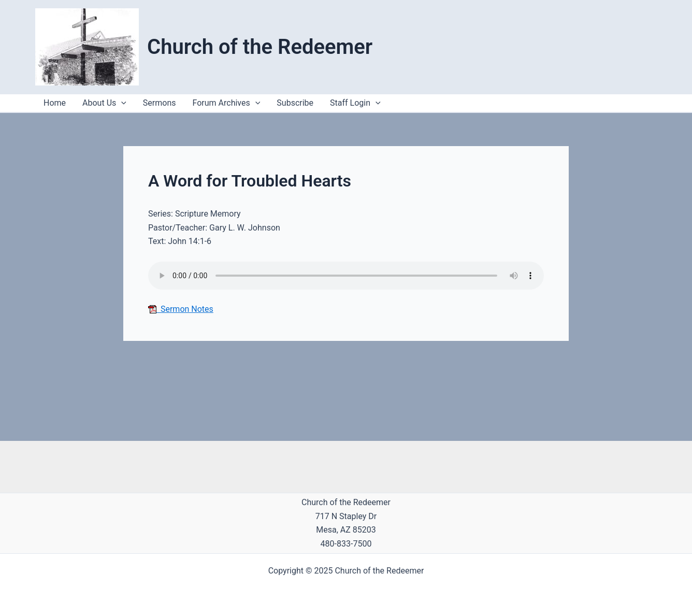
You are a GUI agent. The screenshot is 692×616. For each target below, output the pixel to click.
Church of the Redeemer (260, 47)
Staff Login (355, 103)
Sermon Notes (181, 309)
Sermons (160, 103)
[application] (376, 103)
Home (55, 103)
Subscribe (295, 103)
